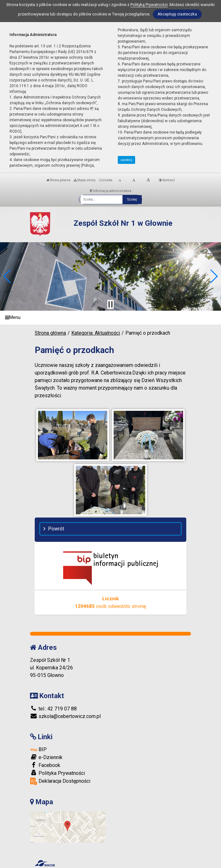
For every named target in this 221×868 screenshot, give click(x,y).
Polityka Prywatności (57, 773)
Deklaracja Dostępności (60, 781)
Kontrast (167, 180)
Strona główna (58, 180)
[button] (7, 276)
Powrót (56, 529)
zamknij (126, 160)
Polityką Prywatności (149, 5)
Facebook (45, 765)
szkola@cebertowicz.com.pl (65, 716)
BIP (38, 749)
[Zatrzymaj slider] (110, 304)
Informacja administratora (111, 191)
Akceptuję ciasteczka (177, 14)
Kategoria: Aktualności (96, 333)
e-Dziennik (46, 757)
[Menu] (110, 318)
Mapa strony (85, 180)
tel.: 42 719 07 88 (53, 709)
